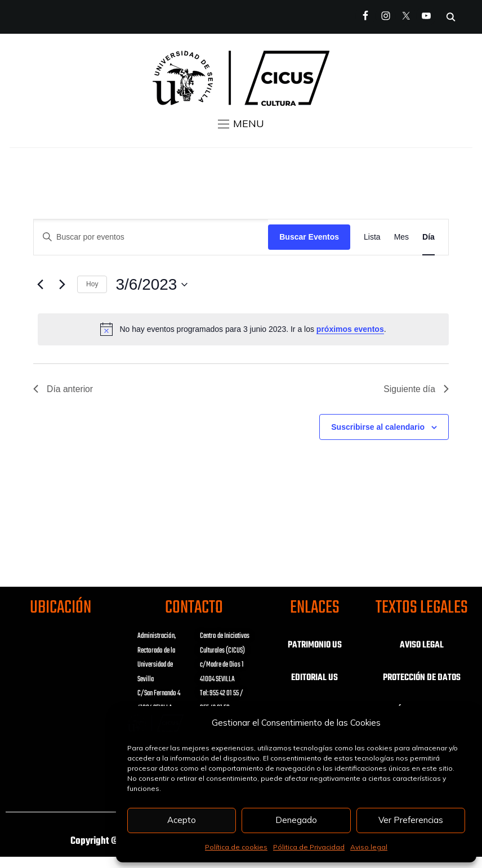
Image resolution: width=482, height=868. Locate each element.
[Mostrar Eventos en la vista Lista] (372, 237)
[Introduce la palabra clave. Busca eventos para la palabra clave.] (151, 237)
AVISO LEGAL (422, 645)
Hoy (92, 284)
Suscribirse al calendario (378, 427)
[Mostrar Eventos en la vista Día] (429, 237)
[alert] (243, 329)
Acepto (182, 820)
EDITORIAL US (314, 678)
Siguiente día (415, 389)
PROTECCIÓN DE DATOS (422, 678)
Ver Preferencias (411, 820)
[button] (241, 124)
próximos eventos (350, 329)
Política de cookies (236, 847)
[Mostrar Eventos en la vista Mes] (401, 237)
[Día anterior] (40, 285)
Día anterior (64, 389)
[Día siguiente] (62, 285)
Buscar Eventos (309, 237)
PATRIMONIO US (315, 645)
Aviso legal (369, 847)
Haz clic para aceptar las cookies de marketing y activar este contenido (60, 668)
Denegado (296, 820)
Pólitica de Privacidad (309, 847)
